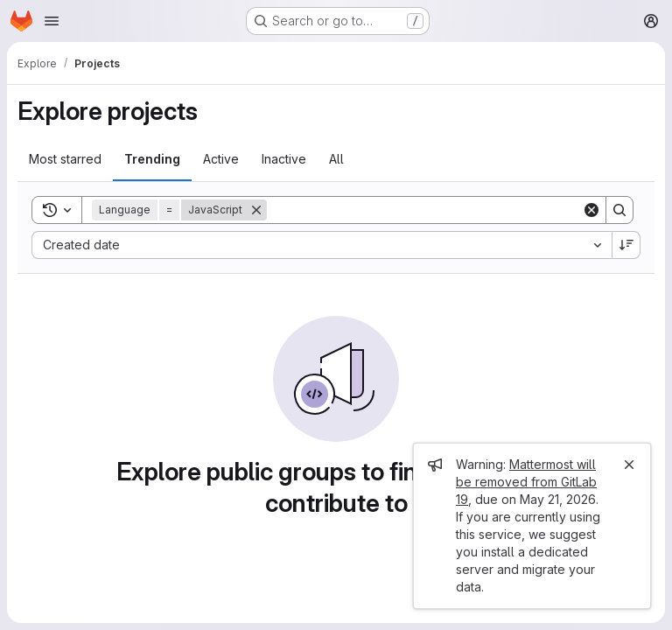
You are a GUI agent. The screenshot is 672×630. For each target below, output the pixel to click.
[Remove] (256, 210)
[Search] (424, 210)
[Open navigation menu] (52, 21)
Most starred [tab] (65, 159)
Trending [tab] (152, 159)
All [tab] (336, 159)
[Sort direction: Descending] (626, 245)
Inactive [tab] (284, 159)
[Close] (629, 465)
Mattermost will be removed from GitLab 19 (526, 482)
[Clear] (591, 210)
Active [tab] (221, 159)
